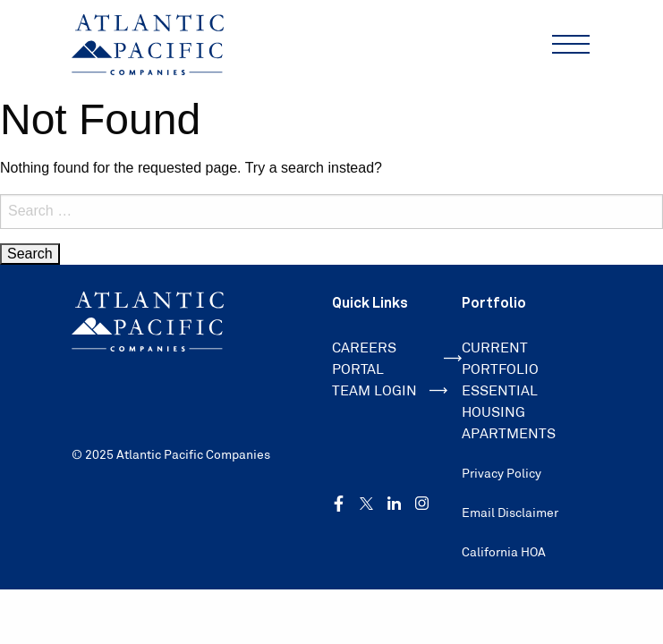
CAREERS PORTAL (397, 358)
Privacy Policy (501, 473)
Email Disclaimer (510, 513)
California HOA (504, 552)
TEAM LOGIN (390, 390)
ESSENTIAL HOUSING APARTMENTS (509, 412)
